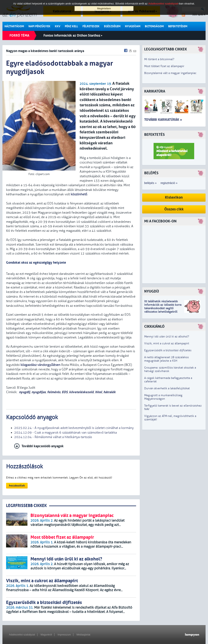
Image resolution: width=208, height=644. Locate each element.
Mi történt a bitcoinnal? (159, 59)
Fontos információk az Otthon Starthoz (73, 35)
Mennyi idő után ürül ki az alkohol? (167, 337)
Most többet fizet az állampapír (164, 66)
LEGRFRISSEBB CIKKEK (26, 506)
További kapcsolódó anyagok (43, 446)
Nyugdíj (152, 291)
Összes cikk (174, 209)
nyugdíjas (39, 392)
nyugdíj (24, 392)
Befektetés (154, 135)
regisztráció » (169, 183)
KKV (58, 26)
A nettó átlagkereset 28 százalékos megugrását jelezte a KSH (166, 359)
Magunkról (46, 635)
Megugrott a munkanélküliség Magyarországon (163, 397)
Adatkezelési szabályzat (22, 635)
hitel (99, 392)
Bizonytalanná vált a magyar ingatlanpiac (170, 73)
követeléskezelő (81, 392)
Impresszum (64, 635)
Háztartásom (14, 26)
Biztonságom (154, 26)
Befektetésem (178, 26)
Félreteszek (91, 26)
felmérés (54, 392)
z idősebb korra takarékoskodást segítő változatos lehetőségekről (163, 308)
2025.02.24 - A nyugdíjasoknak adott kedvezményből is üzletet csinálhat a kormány (74, 428)
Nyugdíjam (133, 26)
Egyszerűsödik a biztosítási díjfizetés (168, 350)
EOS (65, 392)
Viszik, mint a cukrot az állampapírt (167, 343)
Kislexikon (174, 197)
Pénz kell (71, 26)
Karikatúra (155, 91)
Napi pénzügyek (39, 26)
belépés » (150, 183)
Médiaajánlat (83, 635)
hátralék (109, 392)
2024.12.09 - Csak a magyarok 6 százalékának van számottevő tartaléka (66, 433)
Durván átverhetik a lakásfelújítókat (167, 388)
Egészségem (112, 26)
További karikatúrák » (163, 120)
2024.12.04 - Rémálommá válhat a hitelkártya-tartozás (53, 437)
